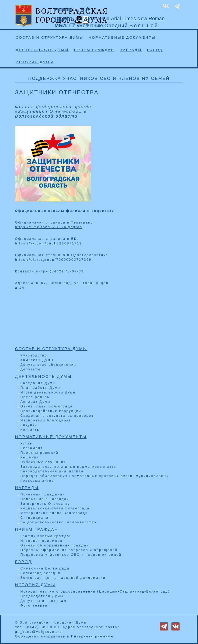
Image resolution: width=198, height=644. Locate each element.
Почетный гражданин (43, 494)
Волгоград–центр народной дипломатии (63, 578)
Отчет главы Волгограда (47, 406)
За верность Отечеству (45, 504)
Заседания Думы (38, 383)
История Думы (35, 62)
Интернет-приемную (92, 636)
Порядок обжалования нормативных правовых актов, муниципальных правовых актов (95, 478)
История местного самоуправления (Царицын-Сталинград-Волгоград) (95, 591)
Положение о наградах (45, 499)
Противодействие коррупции (51, 411)
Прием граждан (94, 50)
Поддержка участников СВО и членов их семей (71, 555)
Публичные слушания (43, 462)
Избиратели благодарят (46, 420)
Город (155, 50)
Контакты (30, 430)
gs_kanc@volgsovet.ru (39, 632)
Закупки (29, 425)
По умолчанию (92, 19)
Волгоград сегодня (41, 573)
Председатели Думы (42, 596)
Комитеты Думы (37, 360)
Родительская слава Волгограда (55, 508)
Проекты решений (40, 453)
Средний (116, 26)
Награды (131, 50)
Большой (144, 26)
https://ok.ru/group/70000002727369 (53, 260)
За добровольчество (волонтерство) (59, 522)
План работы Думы (41, 388)
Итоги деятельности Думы (48, 392)
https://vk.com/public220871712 (49, 243)
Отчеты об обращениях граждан (55, 545)
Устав (26, 443)
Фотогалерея (34, 605)
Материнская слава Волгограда (54, 513)
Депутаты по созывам (44, 601)
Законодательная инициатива (52, 471)
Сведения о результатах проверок (57, 416)
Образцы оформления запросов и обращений (69, 550)
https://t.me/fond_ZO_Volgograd (49, 227)
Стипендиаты (35, 518)
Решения (30, 457)
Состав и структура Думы (50, 37)
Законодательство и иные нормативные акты (69, 467)
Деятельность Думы (42, 50)
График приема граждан (46, 536)
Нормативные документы (122, 37)
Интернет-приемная (42, 541)
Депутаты (31, 369)
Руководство (34, 355)
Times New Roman (144, 19)
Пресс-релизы (35, 397)
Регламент (32, 448)
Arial (116, 19)
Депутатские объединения (49, 365)
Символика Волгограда (45, 568)
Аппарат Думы (36, 402)
